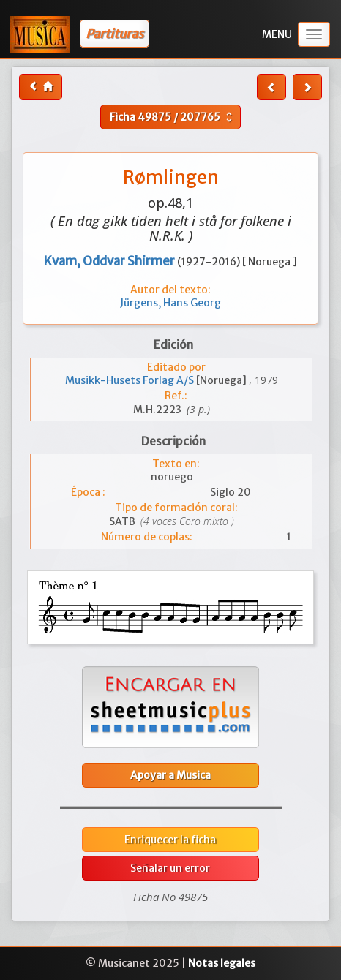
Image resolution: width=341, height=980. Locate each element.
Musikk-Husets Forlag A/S (131, 380)
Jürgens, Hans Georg (170, 303)
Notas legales (222, 963)
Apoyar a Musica (170, 775)
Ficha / (173, 117)
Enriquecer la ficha (170, 840)
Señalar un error (170, 868)
